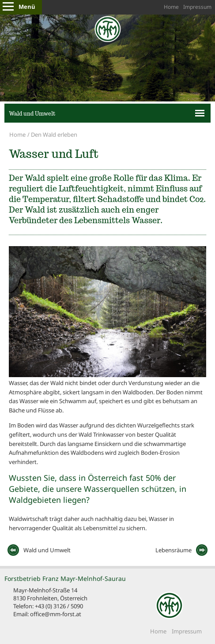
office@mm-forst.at (56, 614)
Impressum (197, 7)
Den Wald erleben (54, 135)
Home (171, 7)
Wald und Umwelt (32, 114)
